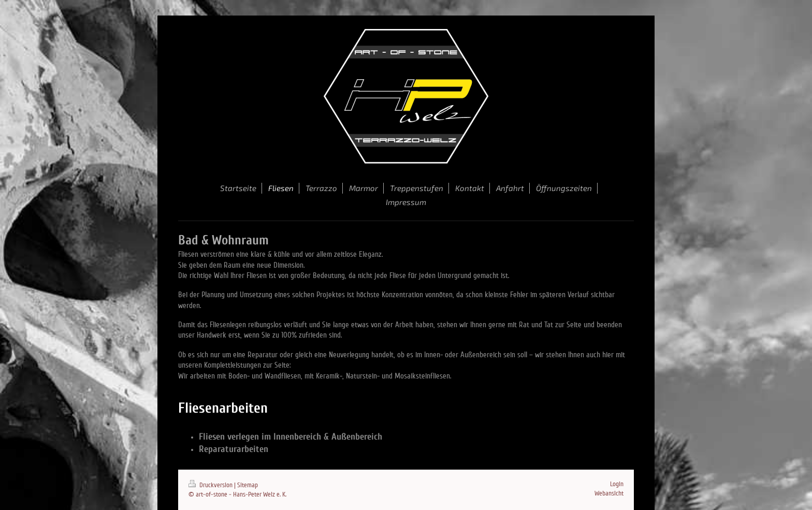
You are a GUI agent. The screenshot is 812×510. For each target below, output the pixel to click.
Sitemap (248, 485)
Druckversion (211, 485)
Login (617, 484)
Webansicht (609, 493)
